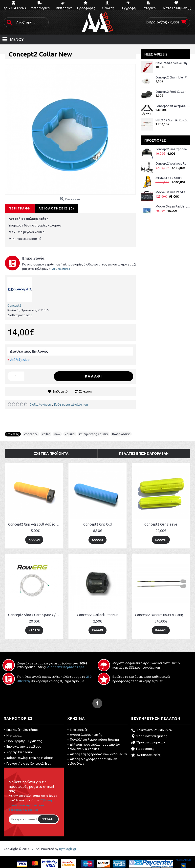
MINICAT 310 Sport (169, 178)
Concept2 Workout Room (173, 163)
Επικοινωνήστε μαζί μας (22, 747)
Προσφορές (143, 749)
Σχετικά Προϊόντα (51, 453)
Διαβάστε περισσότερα (66, 667)
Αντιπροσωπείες (146, 755)
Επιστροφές (77, 730)
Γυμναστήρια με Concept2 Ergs (27, 764)
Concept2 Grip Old (97, 524)
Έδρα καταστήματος (149, 736)
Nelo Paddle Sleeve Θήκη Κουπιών (173, 63)
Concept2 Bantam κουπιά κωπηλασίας (162, 615)
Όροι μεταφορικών (148, 743)
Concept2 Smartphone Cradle (173, 149)
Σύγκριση (85, 391)
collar (46, 434)
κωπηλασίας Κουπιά (93, 434)
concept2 (31, 434)
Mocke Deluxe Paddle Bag (173, 192)
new (57, 434)
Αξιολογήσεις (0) (56, 208)
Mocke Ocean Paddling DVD (173, 206)
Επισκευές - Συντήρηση (22, 730)
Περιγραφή (20, 208)
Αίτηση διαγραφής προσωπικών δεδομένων (92, 761)
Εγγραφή (48, 819)
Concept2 (14, 305)
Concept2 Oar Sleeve (161, 524)
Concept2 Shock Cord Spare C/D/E (34, 615)
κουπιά (70, 434)
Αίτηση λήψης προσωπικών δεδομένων (97, 754)
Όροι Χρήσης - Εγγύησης (23, 741)
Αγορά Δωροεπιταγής (85, 735)
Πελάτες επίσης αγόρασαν (144, 453)
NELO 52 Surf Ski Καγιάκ (172, 120)
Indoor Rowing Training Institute (28, 758)
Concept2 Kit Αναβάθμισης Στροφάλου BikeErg (173, 106)
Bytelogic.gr (68, 849)
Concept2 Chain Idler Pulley (173, 77)
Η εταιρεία (13, 736)
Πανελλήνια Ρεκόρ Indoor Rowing (93, 739)
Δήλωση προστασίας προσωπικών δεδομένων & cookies (94, 747)
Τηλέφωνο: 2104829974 (151, 730)
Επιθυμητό (60, 391)
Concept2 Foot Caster (171, 92)
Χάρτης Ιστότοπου (19, 752)
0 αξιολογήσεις (41, 404)
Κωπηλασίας (121, 434)
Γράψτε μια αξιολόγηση (71, 404)
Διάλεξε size (20, 360)
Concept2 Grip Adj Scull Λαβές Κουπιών (35, 524)
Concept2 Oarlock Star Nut (97, 615)
